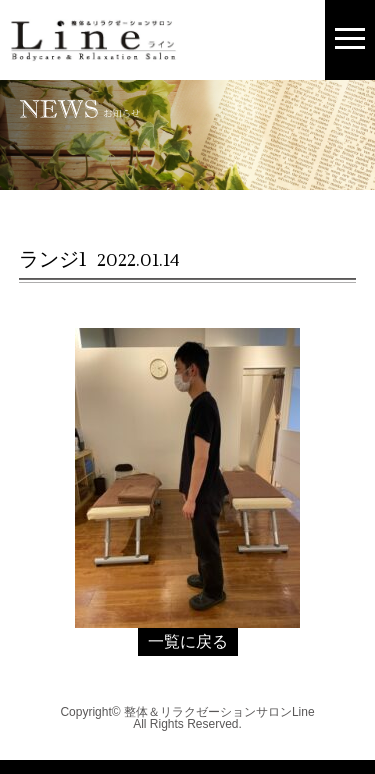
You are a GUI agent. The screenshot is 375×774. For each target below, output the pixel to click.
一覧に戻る (188, 641)
